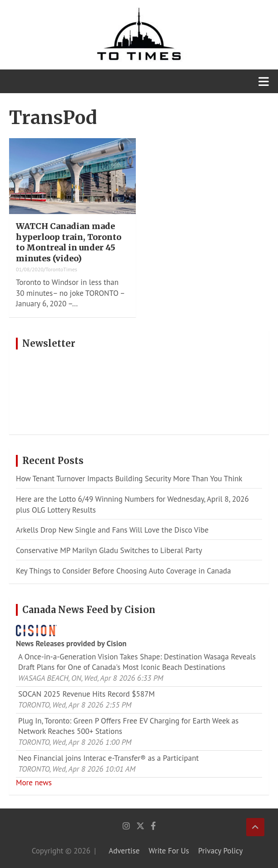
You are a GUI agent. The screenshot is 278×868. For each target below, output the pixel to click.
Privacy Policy (220, 851)
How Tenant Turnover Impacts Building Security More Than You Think (129, 479)
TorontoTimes (61, 269)
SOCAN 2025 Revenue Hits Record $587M (87, 694)
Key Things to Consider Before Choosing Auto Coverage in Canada (123, 571)
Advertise (124, 851)
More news (34, 783)
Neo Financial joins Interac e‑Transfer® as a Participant (108, 758)
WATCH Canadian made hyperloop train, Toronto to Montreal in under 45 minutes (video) (69, 242)
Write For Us (169, 851)
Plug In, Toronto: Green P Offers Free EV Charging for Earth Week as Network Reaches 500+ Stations (128, 726)
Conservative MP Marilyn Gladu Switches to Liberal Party (109, 550)
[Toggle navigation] (264, 81)
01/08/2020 (30, 269)
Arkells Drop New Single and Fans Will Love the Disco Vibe (112, 530)
